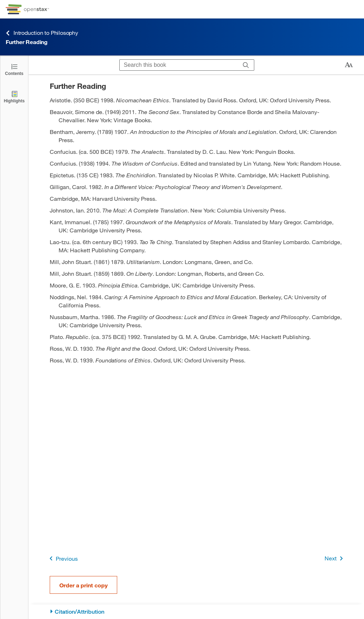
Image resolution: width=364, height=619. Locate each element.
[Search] (246, 65)
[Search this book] (179, 65)
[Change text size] (349, 65)
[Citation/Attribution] (196, 612)
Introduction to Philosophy (42, 33)
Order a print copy (83, 585)
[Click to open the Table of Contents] (14, 69)
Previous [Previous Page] (62, 558)
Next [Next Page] (335, 558)
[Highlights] (14, 96)
